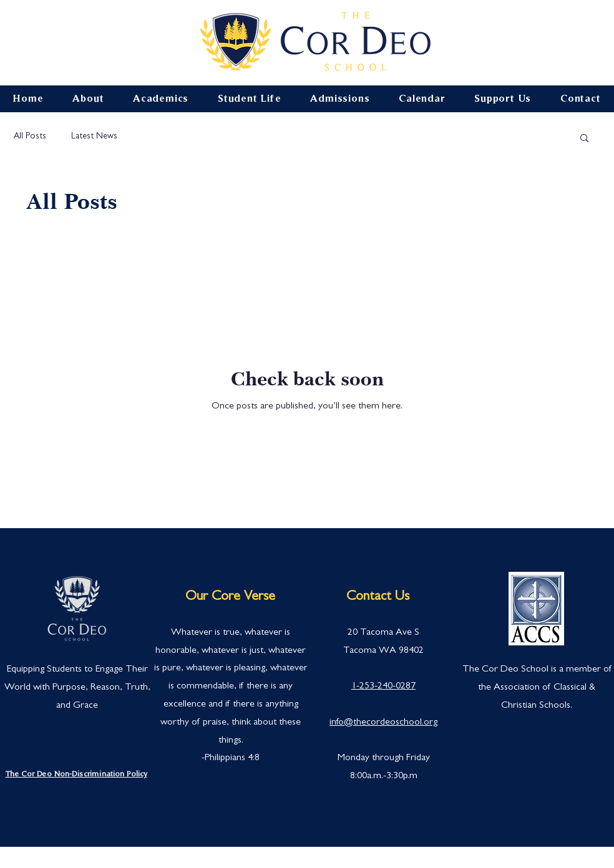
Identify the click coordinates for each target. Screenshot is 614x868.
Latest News (94, 137)
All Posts (30, 137)
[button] (584, 139)
